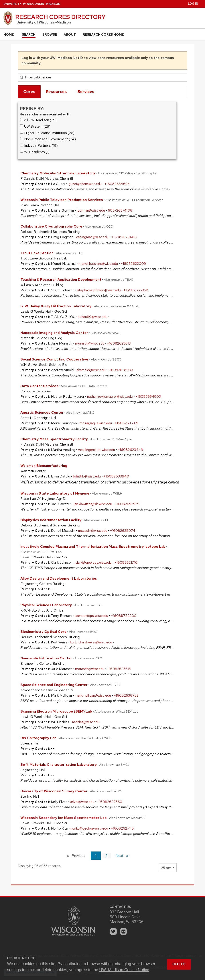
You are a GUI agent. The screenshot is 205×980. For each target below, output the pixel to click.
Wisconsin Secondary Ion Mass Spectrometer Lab (64, 818)
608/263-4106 (120, 210)
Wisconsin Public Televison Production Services (62, 200)
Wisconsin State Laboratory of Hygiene (55, 493)
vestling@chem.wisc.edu (97, 450)
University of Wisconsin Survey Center (54, 791)
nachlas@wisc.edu (86, 722)
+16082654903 (148, 396)
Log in (193, 4)
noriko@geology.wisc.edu (89, 828)
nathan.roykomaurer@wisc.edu (110, 396)
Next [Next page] (124, 855)
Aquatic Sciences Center (42, 412)
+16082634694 (117, 184)
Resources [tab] (56, 92)
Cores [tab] (29, 92)
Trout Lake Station (37, 253)
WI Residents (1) (35, 152)
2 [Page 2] (106, 856)
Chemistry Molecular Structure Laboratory (58, 173)
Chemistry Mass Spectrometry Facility (54, 439)
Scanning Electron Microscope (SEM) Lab (56, 711)
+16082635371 (126, 423)
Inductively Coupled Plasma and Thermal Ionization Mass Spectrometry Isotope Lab (93, 547)
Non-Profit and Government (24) (48, 139)
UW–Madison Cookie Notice (124, 970)
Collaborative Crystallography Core (51, 226)
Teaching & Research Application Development (61, 280)
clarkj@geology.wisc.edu (94, 562)
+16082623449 (130, 450)
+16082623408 (124, 237)
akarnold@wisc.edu (91, 370)
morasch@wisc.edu (90, 343)
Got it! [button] (179, 964)
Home (9, 35)
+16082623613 (119, 343)
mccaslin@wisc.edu (93, 531)
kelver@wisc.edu (82, 802)
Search (29, 35)
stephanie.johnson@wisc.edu (99, 290)
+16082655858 (136, 290)
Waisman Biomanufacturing (44, 466)
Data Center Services (39, 386)
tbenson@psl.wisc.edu (91, 616)
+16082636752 (126, 695)
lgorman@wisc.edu (91, 210)
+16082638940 (116, 476)
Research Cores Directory (60, 17)
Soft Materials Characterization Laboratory (59, 765)
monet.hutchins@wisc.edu (98, 264)
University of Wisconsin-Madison (44, 22)
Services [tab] (86, 92)
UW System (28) (35, 126)
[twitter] (113, 931)
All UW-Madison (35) (38, 120)
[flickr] (124, 931)
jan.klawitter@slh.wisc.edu (93, 504)
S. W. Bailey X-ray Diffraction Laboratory (56, 306)
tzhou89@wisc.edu (93, 317)
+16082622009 (133, 264)
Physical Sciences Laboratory (46, 605)
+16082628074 (123, 531)
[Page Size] (168, 868)
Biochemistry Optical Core (43, 632)
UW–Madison (32, 4)
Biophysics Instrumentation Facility (51, 520)
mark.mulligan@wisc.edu (93, 695)
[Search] (102, 77)
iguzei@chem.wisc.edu (85, 184)
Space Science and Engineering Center (54, 685)
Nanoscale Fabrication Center (46, 658)
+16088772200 (124, 616)
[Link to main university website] (73, 936)
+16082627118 (122, 828)
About (70, 35)
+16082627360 (110, 802)
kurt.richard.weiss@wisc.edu (91, 642)
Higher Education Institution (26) (47, 133)
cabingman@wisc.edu (92, 237)
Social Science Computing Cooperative (55, 359)
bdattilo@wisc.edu (87, 476)
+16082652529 (127, 504)
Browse (50, 35)
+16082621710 (126, 562)
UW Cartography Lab (38, 738)
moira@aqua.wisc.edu (96, 423)
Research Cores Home (103, 35)
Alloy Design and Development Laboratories (59, 578)
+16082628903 (121, 370)
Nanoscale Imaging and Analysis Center (54, 333)
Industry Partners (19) (39, 145)
